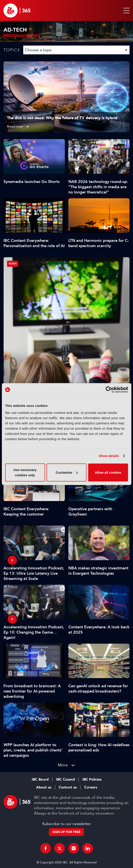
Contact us (68, 787)
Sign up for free (66, 832)
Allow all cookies (108, 472)
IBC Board (40, 779)
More (63, 765)
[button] (126, 11)
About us (44, 787)
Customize (67, 472)
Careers (91, 787)
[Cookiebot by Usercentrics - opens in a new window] (109, 390)
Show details (109, 456)
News (13, 264)
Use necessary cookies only (25, 472)
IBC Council (66, 779)
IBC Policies (92, 779)
